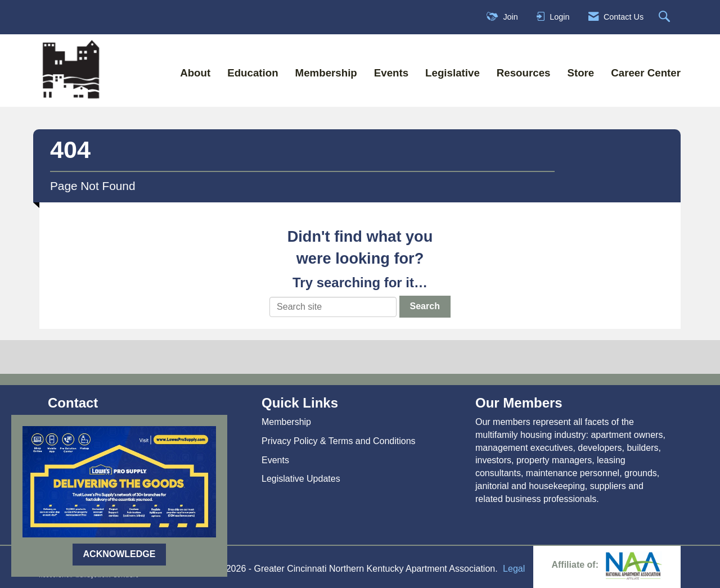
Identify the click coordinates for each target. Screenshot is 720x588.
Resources (524, 73)
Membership (326, 73)
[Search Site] (666, 17)
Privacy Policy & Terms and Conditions (339, 441)
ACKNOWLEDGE (120, 554)
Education (253, 73)
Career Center (646, 73)
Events (391, 73)
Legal (514, 569)
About (195, 73)
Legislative (453, 73)
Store (580, 73)
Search (425, 306)
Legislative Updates (301, 479)
